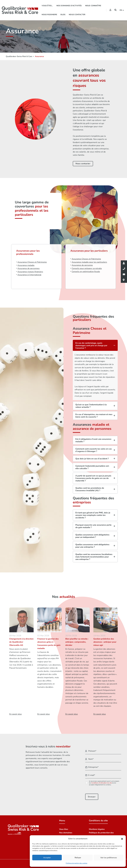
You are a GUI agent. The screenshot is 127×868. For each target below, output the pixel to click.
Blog (63, 15)
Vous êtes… (47, 6)
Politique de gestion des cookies (77, 863)
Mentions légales (97, 829)
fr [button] (121, 10)
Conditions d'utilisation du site (102, 783)
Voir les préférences (109, 858)
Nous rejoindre (49, 15)
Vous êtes (64, 829)
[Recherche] (115, 10)
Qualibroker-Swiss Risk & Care (19, 56)
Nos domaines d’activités (69, 6)
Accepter (47, 858)
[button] (122, 839)
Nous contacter (77, 15)
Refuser (78, 858)
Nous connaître (93, 6)
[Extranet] (110, 10)
